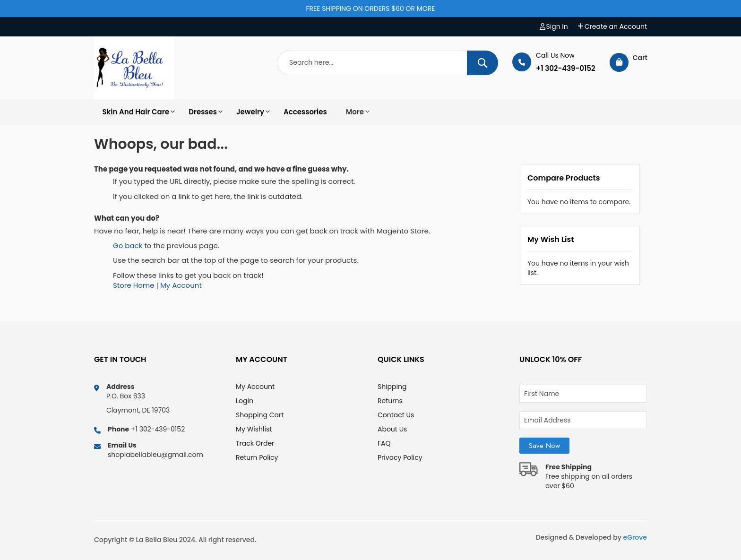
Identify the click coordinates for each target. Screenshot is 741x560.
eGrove (635, 537)
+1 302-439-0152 (566, 69)
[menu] (370, 112)
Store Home (134, 285)
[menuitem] (134, 112)
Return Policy (257, 457)
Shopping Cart (260, 415)
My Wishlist (254, 429)
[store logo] (134, 68)
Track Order (255, 443)
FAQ (384, 443)
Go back (128, 246)
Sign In (557, 27)
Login (245, 401)
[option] (134, 112)
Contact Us (396, 415)
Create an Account (616, 27)
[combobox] (388, 63)
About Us (392, 429)
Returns (390, 401)
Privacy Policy (400, 457)
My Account (181, 285)
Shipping (392, 387)
